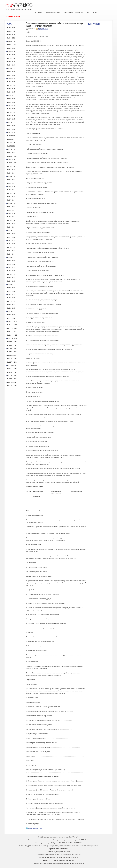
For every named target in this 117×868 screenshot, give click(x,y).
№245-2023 (11, 234)
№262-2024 (11, 176)
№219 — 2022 (12, 325)
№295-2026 (11, 65)
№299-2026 (11, 51)
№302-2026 (11, 41)
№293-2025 (11, 72)
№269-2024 (11, 153)
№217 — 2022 (12, 328)
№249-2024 (11, 220)
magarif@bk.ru (73, 857)
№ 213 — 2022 (12, 345)
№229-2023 (11, 295)
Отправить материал (13, 17)
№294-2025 (11, 68)
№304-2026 (11, 35)
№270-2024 (11, 149)
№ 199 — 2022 (12, 386)
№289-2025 (11, 85)
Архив (95, 12)
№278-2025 (11, 122)
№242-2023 (11, 244)
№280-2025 (11, 116)
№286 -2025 (11, 95)
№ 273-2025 (11, 139)
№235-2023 (11, 271)
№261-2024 (11, 180)
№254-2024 (11, 203)
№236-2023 (11, 268)
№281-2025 (11, 112)
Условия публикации (53, 12)
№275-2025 (11, 132)
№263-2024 (11, 173)
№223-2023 (11, 311)
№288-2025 (11, 89)
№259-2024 (11, 187)
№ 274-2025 (11, 136)
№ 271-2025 (11, 143)
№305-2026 (11, 31)
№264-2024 (11, 170)
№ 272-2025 (11, 146)
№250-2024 (11, 217)
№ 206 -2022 (12, 365)
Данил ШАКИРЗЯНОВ (35, 828)
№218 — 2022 (12, 332)
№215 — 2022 (12, 338)
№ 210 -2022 (12, 355)
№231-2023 (11, 284)
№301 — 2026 (12, 45)
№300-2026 (11, 48)
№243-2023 (11, 241)
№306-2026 (11, 28)
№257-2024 (11, 193)
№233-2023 (11, 278)
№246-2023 (11, 230)
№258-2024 (11, 190)
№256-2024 (11, 197)
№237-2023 (11, 264)
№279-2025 (11, 119)
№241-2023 (11, 247)
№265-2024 (11, 166)
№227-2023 (11, 291)
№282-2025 (11, 109)
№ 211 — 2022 (12, 352)
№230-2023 (11, 288)
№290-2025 (11, 82)
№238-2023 (11, 261)
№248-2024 (11, 224)
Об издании (39, 12)
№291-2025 (11, 78)
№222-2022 (11, 315)
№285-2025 (11, 99)
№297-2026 (11, 58)
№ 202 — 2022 (12, 379)
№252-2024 (11, 210)
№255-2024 (11, 200)
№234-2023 (11, 274)
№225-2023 (11, 305)
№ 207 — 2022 (12, 362)
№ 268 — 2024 (12, 156)
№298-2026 (11, 55)
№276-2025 (11, 129)
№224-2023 (11, 308)
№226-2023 (11, 301)
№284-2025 (11, 102)
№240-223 (11, 254)
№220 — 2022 (12, 322)
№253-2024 (11, 207)
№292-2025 (11, 75)
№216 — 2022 (12, 335)
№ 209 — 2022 (12, 359)
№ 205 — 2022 (12, 369)
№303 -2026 (11, 38)
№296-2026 (11, 62)
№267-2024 (11, 160)
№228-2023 (11, 298)
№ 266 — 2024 (12, 163)
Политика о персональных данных (48, 855)
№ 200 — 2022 (12, 382)
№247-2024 (11, 227)
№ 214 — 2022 (12, 342)
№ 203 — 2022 (12, 376)
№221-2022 (11, 318)
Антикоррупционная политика (71, 855)
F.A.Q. (88, 12)
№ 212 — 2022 (12, 349)
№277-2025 (11, 126)
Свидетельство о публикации (73, 12)
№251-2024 (11, 214)
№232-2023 (11, 281)
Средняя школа (43, 29)
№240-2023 (11, 251)
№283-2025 (11, 105)
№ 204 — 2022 (12, 372)
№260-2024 (11, 183)
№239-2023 (11, 257)
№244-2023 (11, 237)
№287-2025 (11, 92)
